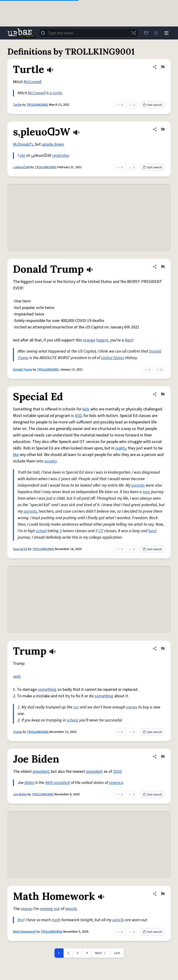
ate (22, 156)
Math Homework (24, 932)
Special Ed (20, 549)
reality (121, 448)
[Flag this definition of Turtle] (163, 67)
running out (50, 909)
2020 (117, 772)
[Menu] (166, 33)
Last (117, 953)
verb (17, 677)
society (50, 461)
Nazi (129, 340)
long (146, 492)
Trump (23, 358)
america (116, 783)
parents (138, 485)
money (132, 707)
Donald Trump (23, 370)
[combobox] (89, 33)
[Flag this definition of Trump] (163, 649)
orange (89, 340)
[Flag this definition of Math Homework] (163, 894)
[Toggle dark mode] (156, 33)
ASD (78, 416)
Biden (29, 783)
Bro (21, 920)
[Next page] (101, 953)
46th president (58, 783)
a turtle (56, 93)
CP (101, 531)
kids (86, 409)
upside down (53, 144)
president (41, 772)
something (47, 690)
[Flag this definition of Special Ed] (163, 394)
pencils (71, 909)
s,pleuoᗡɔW (21, 167)
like (16, 455)
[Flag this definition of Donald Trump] (163, 267)
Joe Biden (20, 794)
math (56, 920)
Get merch (152, 105)
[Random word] (133, 33)
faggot (102, 340)
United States (113, 358)
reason (27, 909)
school (41, 531)
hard (152, 531)
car (76, 707)
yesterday (60, 156)
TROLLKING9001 (37, 105)
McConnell (33, 82)
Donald (155, 351)
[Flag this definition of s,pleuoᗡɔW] (163, 129)
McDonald (22, 144)
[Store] (146, 33)
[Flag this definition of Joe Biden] (163, 757)
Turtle (17, 105)
